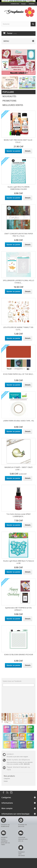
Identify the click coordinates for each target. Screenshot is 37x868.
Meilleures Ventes (13, 105)
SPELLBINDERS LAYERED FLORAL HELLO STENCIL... (18, 282)
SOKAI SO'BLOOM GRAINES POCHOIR (19, 655)
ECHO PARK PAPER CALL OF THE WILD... (18, 374)
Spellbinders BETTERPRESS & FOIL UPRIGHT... (18, 609)
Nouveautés (9, 96)
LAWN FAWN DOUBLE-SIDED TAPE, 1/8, (19, 421)
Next (32, 71)
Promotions (9, 101)
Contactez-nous (15, 4)
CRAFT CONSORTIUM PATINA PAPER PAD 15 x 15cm (19, 235)
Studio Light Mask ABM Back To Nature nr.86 (19, 562)
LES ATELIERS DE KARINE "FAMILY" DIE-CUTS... (19, 328)
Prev (27, 71)
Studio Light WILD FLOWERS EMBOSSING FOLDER (19, 188)
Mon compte (7, 808)
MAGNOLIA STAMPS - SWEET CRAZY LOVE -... (19, 468)
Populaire (8, 92)
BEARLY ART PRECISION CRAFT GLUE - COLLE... (19, 141)
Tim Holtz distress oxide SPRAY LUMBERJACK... (18, 515)
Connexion (32, 4)
